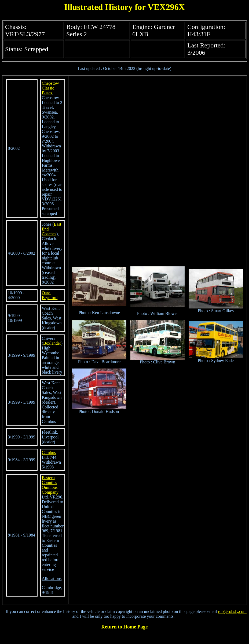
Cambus (49, 453)
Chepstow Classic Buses (50, 88)
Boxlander (52, 343)
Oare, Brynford (50, 295)
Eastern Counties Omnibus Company (50, 485)
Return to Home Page (125, 627)
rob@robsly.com (232, 611)
